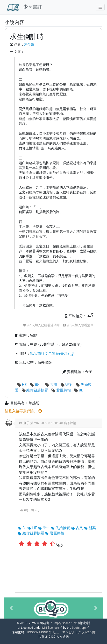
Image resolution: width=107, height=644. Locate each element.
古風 (52, 385)
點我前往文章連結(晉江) (52, 354)
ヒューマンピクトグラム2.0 (74, 632)
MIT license (52, 628)
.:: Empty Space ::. (64, 623)
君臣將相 (61, 390)
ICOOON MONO (40, 632)
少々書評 (25, 7)
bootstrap (80, 628)
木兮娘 (29, 44)
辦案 (67, 385)
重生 (36, 385)
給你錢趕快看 (35, 390)
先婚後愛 (60, 528)
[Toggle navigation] (100, 7)
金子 (26, 423)
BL (79, 390)
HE (22, 385)
